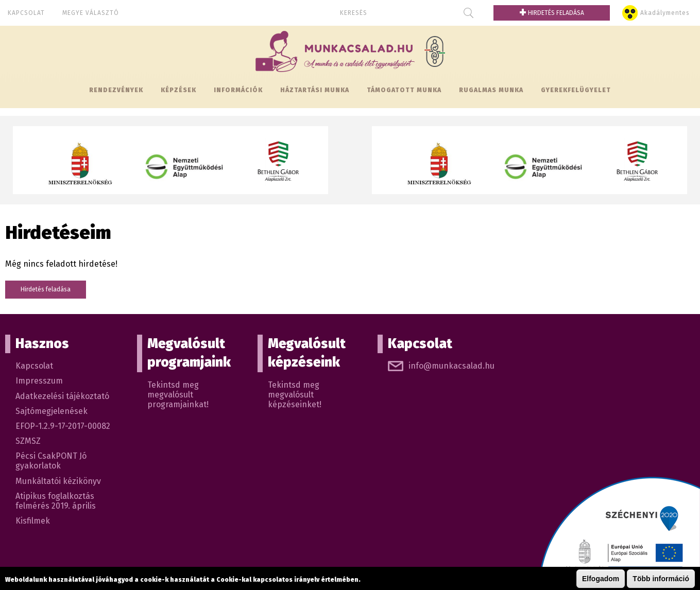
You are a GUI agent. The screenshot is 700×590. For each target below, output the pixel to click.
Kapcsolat (26, 13)
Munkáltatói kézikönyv (58, 481)
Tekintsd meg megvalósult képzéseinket (294, 395)
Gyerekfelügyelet (576, 90)
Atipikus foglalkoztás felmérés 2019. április (56, 501)
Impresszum (39, 381)
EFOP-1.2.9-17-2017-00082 (63, 426)
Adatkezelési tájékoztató (62, 396)
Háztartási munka (315, 90)
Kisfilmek (33, 521)
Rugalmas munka (491, 90)
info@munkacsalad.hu (451, 366)
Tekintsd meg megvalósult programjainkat (177, 395)
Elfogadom (601, 579)
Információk (238, 90)
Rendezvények (116, 90)
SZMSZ (28, 441)
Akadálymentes (665, 13)
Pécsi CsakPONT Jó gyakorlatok (51, 461)
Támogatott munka (404, 90)
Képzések (178, 90)
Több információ (661, 579)
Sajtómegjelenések (52, 411)
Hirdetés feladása (552, 13)
